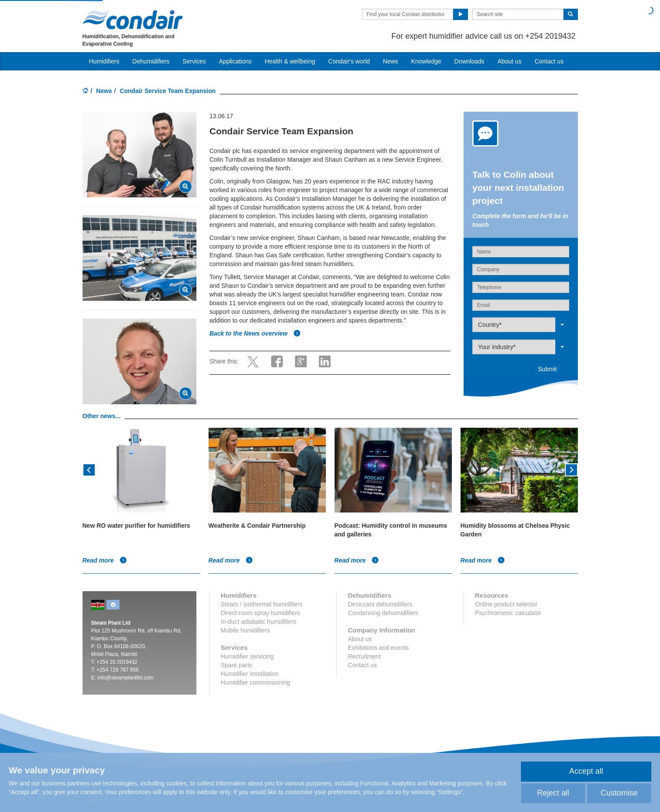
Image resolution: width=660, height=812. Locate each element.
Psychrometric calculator (508, 613)
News (390, 61)
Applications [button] (235, 61)
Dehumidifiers (151, 61)
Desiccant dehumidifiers (380, 604)
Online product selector (506, 604)
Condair (133, 20)
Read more (105, 560)
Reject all (553, 793)
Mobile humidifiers (245, 630)
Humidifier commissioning (255, 682)
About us (509, 61)
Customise (619, 793)
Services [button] (194, 61)
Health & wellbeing (290, 61)
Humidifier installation (250, 674)
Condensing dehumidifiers (383, 613)
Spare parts (236, 665)
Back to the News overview (255, 333)
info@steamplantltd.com (125, 678)
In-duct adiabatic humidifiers (259, 622)
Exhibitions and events (378, 648)
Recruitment (364, 656)
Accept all (586, 771)
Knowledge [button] (426, 61)
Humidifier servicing (247, 656)
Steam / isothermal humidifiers (262, 604)
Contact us (549, 61)
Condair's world (349, 61)
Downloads (469, 61)
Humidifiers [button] (104, 61)
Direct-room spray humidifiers (260, 613)
